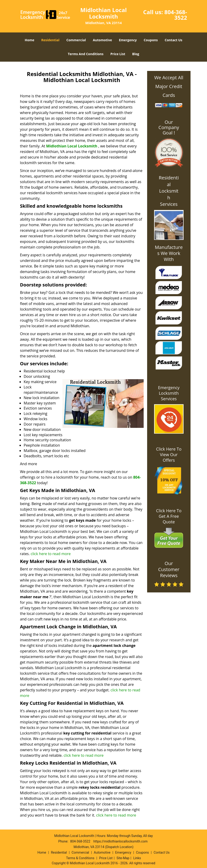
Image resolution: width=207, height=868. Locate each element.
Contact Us (174, 40)
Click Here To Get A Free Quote (169, 516)
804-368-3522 (176, 15)
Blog (136, 54)
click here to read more (51, 554)
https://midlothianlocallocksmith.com (121, 841)
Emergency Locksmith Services (169, 393)
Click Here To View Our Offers (169, 455)
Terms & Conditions (80, 858)
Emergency (128, 40)
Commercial (76, 40)
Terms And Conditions (86, 54)
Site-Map (123, 858)
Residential (50, 40)
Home (29, 40)
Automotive (102, 40)
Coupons (151, 40)
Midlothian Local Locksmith (72, 146)
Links (137, 858)
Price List (118, 54)
